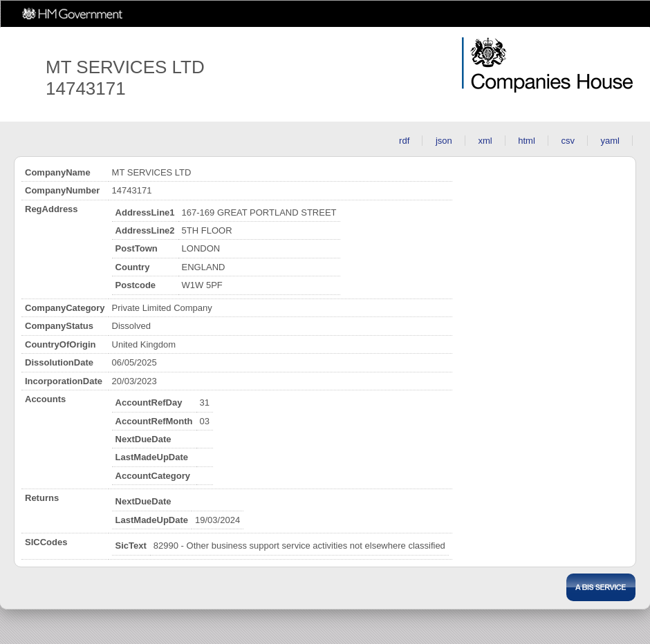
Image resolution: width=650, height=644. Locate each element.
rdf (404, 141)
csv (568, 141)
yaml (610, 141)
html (527, 141)
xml (485, 141)
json (444, 141)
